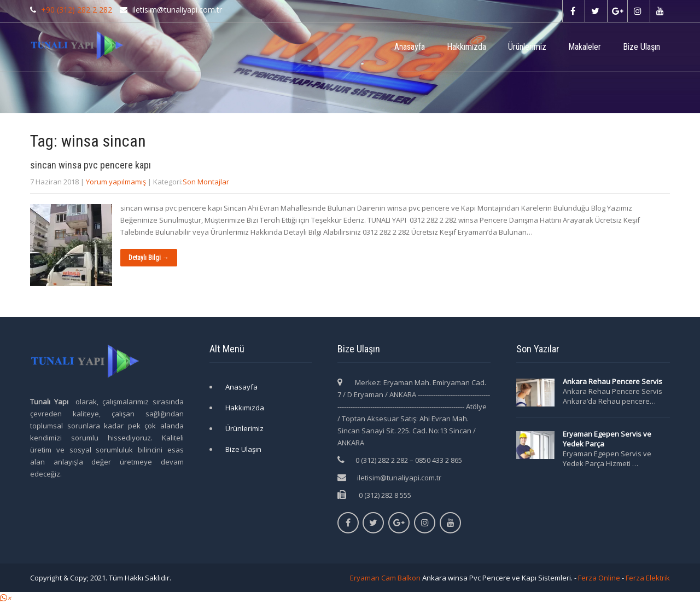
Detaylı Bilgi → (149, 258)
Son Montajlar (206, 182)
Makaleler (585, 47)
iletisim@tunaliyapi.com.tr (399, 478)
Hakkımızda (466, 47)
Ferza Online (599, 578)
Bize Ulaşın (641, 47)
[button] (5, 598)
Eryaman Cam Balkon (385, 578)
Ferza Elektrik (648, 578)
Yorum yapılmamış (116, 182)
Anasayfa (410, 47)
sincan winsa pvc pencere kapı (91, 165)
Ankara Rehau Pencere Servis (613, 381)
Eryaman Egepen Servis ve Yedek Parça (607, 439)
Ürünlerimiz (527, 47)
